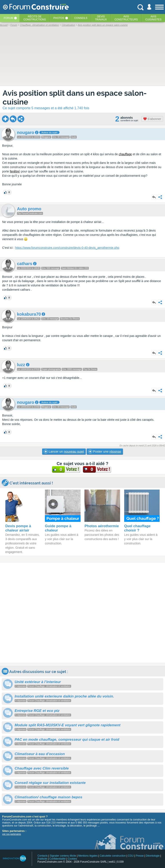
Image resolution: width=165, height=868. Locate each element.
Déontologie (153, 856)
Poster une (105, 452)
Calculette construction (113, 856)
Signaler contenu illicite (63, 856)
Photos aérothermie (102, 526)
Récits (35, 18)
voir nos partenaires (12, 834)
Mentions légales (88, 856)
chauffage (125, 154)
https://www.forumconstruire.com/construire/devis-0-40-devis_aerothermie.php (67, 248)
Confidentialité (58, 859)
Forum (8, 18)
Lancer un (64, 452)
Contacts (42, 856)
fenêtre (15, 171)
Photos (59, 18)
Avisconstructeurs (126, 18)
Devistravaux (101, 18)
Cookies (72, 859)
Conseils (81, 18)
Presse (140, 856)
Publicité (42, 859)
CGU (131, 856)
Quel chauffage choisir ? (137, 528)
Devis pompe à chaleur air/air (18, 528)
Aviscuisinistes (153, 18)
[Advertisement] (82, 613)
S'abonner (152, 119)
